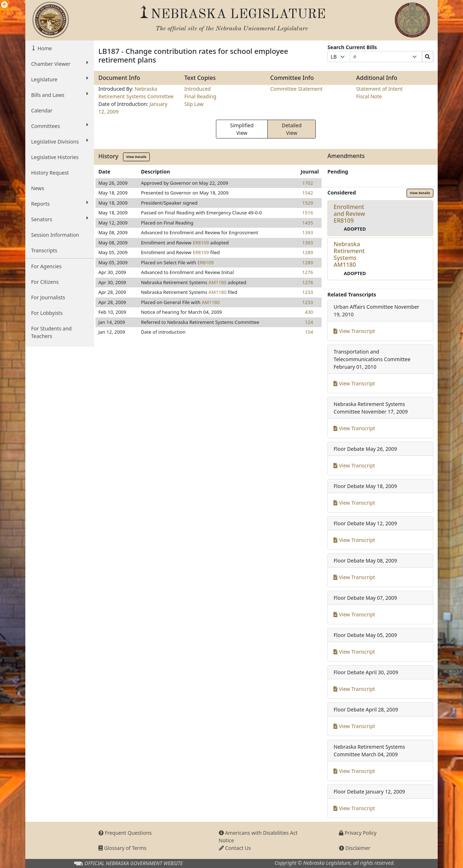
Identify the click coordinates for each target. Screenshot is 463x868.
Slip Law (194, 104)
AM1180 (217, 282)
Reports (60, 204)
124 (309, 322)
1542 (308, 193)
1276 (308, 272)
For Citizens (45, 282)
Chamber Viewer (60, 64)
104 (309, 332)
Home (44, 48)
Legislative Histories (55, 157)
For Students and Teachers (51, 332)
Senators (60, 219)
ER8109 (201, 243)
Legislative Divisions (60, 141)
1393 (308, 232)
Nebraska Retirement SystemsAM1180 (349, 255)
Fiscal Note (369, 96)
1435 (308, 223)
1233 (308, 292)
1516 (308, 213)
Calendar (42, 110)
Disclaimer (355, 848)
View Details (136, 157)
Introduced (198, 89)
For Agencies (46, 266)
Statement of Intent (380, 89)
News (38, 188)
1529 (308, 203)
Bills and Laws (60, 95)
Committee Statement (296, 89)
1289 (308, 252)
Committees (60, 126)
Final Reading (201, 96)
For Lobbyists (47, 313)
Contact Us (235, 848)
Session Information (55, 235)
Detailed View (292, 129)
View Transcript (354, 331)
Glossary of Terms (122, 848)
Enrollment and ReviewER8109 (349, 214)
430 (309, 312)
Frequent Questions (125, 833)
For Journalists (48, 297)
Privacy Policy (358, 833)
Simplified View (242, 129)
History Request (50, 173)
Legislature (60, 79)
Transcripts (44, 250)
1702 (308, 183)
